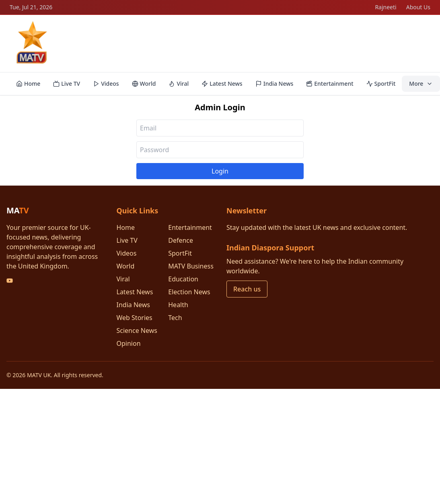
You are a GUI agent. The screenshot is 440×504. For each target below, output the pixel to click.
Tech (175, 318)
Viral (179, 84)
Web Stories (135, 318)
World (144, 84)
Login (220, 171)
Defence (181, 240)
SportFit (381, 84)
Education (183, 279)
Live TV (67, 84)
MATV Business (191, 266)
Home (28, 84)
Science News (137, 330)
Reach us (247, 289)
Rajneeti (386, 7)
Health (178, 305)
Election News (189, 292)
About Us (418, 7)
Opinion (129, 343)
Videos (106, 84)
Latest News (222, 84)
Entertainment (330, 84)
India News (274, 84)
